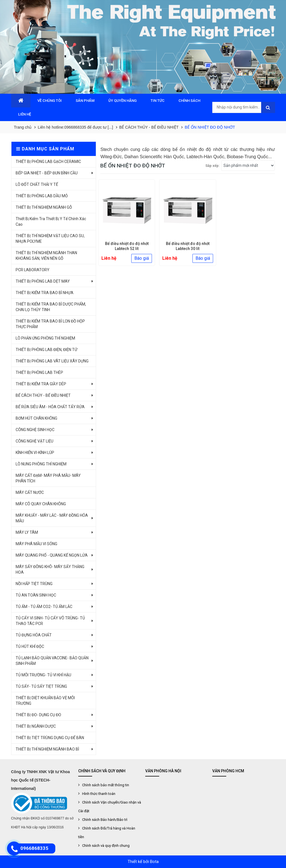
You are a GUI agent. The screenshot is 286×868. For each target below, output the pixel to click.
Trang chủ (23, 127)
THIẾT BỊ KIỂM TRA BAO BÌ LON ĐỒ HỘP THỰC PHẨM (50, 324)
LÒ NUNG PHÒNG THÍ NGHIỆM (41, 464)
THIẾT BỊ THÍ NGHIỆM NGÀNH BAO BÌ (47, 749)
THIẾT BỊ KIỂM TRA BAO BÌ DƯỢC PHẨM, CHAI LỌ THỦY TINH (51, 307)
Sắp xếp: (213, 166)
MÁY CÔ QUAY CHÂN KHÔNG (41, 504)
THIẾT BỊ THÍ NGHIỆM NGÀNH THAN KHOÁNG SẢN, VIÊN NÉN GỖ (46, 256)
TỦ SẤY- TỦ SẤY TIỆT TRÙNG (41, 686)
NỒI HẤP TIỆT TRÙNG (34, 584)
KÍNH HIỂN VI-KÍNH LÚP (35, 453)
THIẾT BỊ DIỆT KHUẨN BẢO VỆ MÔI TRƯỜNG (45, 701)
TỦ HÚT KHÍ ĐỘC (30, 646)
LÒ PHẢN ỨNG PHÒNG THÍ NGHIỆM (45, 338)
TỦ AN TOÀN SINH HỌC (36, 595)
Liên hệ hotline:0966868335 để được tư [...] (75, 127)
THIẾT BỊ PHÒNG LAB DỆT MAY (43, 281)
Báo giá (142, 258)
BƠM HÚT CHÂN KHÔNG (36, 418)
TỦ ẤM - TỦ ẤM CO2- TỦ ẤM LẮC (44, 607)
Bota (154, 862)
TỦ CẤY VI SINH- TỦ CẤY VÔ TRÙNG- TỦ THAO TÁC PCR (50, 621)
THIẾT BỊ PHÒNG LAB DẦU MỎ (42, 196)
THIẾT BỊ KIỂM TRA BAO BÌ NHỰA (45, 293)
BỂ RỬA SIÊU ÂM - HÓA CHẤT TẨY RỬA (50, 407)
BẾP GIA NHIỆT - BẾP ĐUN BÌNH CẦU (47, 173)
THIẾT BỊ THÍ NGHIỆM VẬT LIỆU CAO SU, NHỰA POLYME (50, 239)
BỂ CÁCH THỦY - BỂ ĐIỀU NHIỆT (149, 127)
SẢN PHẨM (85, 101)
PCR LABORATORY (33, 270)
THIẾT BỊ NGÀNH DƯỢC (36, 726)
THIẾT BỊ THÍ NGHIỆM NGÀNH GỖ (44, 207)
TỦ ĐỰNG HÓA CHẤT (34, 635)
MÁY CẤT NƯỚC (30, 492)
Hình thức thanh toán (99, 794)
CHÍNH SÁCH (189, 101)
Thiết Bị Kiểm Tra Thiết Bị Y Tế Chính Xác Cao (51, 222)
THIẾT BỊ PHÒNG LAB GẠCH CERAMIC (48, 162)
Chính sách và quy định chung (106, 846)
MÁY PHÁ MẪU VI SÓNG (36, 544)
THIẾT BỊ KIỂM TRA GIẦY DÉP (41, 384)
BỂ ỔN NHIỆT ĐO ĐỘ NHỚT (210, 127)
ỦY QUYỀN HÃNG (122, 101)
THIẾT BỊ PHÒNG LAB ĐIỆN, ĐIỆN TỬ (47, 350)
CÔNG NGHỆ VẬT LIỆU (34, 441)
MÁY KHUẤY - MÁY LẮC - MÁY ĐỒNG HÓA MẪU (52, 518)
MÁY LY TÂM (27, 532)
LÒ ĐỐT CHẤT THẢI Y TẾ (37, 184)
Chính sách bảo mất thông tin (106, 785)
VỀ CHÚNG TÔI (50, 101)
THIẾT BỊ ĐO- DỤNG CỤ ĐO (38, 715)
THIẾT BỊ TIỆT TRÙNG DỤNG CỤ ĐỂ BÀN (50, 738)
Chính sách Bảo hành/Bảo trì (105, 820)
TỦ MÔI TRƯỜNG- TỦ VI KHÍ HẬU (43, 675)
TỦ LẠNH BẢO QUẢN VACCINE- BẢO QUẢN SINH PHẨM (52, 661)
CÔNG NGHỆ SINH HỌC (35, 430)
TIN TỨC (158, 101)
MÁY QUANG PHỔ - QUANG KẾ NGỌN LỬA (52, 555)
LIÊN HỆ (25, 114)
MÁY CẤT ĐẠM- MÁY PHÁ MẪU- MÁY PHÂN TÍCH (48, 478)
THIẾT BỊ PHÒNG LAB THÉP (39, 372)
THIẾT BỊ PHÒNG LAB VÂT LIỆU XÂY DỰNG (52, 361)
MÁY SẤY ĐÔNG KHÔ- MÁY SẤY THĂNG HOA (50, 569)
